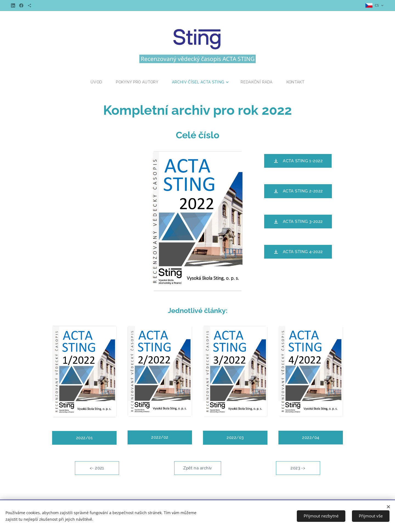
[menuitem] (97, 82)
